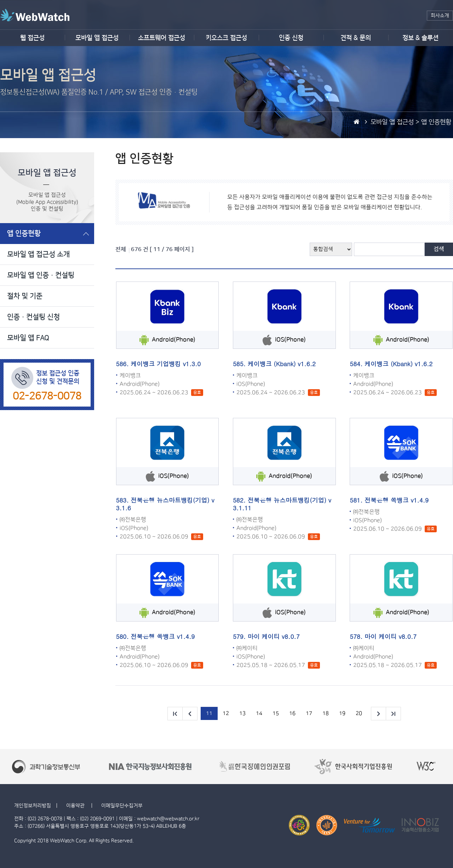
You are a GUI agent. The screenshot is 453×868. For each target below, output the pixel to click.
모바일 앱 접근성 (97, 38)
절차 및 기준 (25, 296)
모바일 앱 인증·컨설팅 (41, 275)
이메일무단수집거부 (122, 806)
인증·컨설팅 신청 (33, 317)
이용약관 (76, 806)
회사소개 (440, 16)
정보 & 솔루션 (420, 38)
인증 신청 (291, 38)
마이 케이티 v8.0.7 (274, 636)
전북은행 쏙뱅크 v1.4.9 (397, 500)
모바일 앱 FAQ (28, 338)
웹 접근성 (32, 38)
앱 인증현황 (24, 233)
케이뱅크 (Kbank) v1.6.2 (282, 364)
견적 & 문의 (356, 38)
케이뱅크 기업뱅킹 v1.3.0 (166, 364)
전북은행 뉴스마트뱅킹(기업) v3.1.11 (282, 504)
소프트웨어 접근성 (162, 38)
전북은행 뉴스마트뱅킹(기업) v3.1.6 (165, 504)
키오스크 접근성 (226, 38)
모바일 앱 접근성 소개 (38, 254)
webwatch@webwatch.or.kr (168, 819)
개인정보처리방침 (33, 806)
